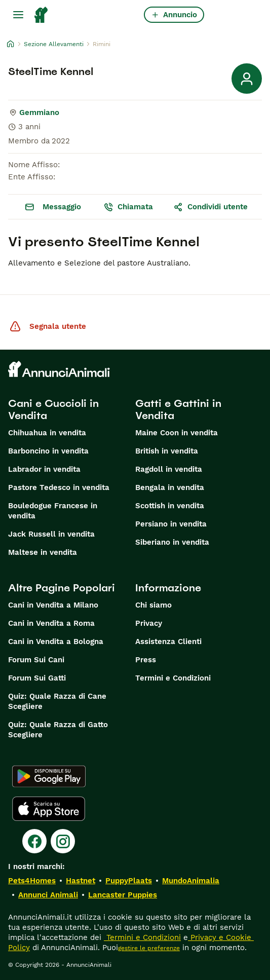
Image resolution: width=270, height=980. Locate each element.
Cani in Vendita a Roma (51, 623)
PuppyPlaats (129, 881)
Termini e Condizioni (173, 678)
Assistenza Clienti (168, 642)
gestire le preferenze (149, 948)
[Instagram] (63, 841)
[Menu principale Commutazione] (18, 15)
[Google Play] (49, 776)
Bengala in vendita (170, 487)
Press (146, 660)
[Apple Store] (49, 809)
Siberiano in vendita (172, 542)
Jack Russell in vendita (51, 534)
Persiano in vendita (171, 524)
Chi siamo (153, 605)
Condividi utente (210, 207)
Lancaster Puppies (123, 895)
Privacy (149, 623)
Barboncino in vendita (48, 451)
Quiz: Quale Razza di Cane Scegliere (57, 701)
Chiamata (128, 207)
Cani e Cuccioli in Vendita (53, 409)
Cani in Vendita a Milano (53, 605)
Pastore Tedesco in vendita (59, 487)
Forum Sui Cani (36, 660)
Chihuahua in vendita (47, 433)
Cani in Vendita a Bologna (56, 642)
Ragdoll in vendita (169, 469)
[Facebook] (34, 841)
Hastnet (81, 881)
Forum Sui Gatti (37, 678)
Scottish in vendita (170, 506)
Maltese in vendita (43, 552)
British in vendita (167, 451)
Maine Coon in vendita (177, 433)
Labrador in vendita (44, 469)
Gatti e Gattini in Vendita (178, 409)
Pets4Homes (32, 881)
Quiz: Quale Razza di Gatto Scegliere (58, 730)
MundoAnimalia (191, 881)
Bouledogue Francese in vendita (53, 511)
